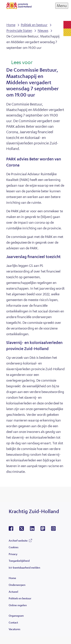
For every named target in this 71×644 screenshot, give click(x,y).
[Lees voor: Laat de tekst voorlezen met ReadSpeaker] (19, 63)
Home (12, 578)
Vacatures (14, 629)
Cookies (14, 547)
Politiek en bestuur (20, 598)
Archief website (18, 540)
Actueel (13, 592)
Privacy (13, 554)
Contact (13, 622)
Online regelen (18, 605)
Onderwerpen (17, 585)
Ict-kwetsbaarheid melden (24, 567)
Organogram (16, 615)
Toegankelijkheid (19, 561)
